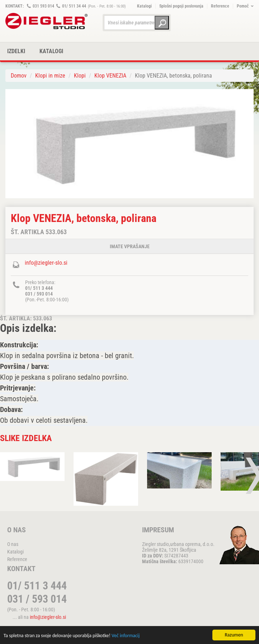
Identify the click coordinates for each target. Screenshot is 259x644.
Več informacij (126, 636)
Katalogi (144, 6)
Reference (220, 6)
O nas (13, 544)
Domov (19, 76)
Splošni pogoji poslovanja (181, 6)
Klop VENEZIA (110, 76)
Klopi (80, 76)
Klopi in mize (50, 76)
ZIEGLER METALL (47, 21)
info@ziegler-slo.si (46, 263)
